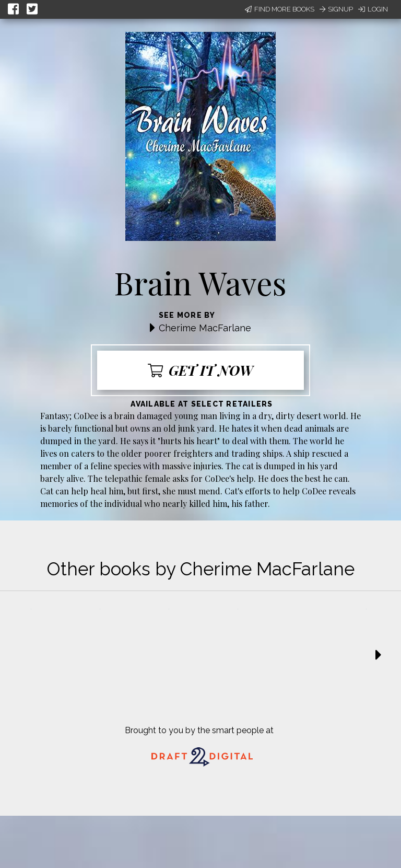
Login (373, 9)
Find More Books (280, 9)
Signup (336, 9)
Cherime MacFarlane (205, 328)
